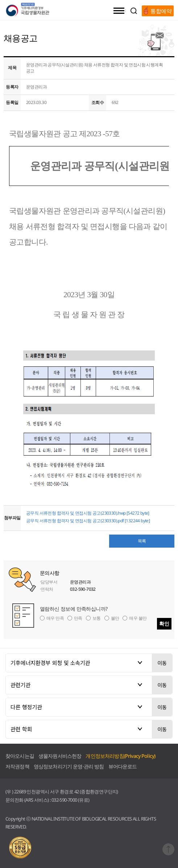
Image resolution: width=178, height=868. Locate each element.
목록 (142, 541)
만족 (78, 618)
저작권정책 (17, 766)
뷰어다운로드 (123, 766)
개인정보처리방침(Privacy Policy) (120, 756)
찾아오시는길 (20, 756)
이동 (162, 663)
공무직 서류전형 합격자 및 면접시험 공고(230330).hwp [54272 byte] (88, 513)
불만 (115, 618)
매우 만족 (55, 618)
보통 (97, 618)
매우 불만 (138, 618)
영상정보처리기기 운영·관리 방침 (69, 766)
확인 (164, 624)
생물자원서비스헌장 (60, 756)
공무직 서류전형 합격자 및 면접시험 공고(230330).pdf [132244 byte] (88, 521)
